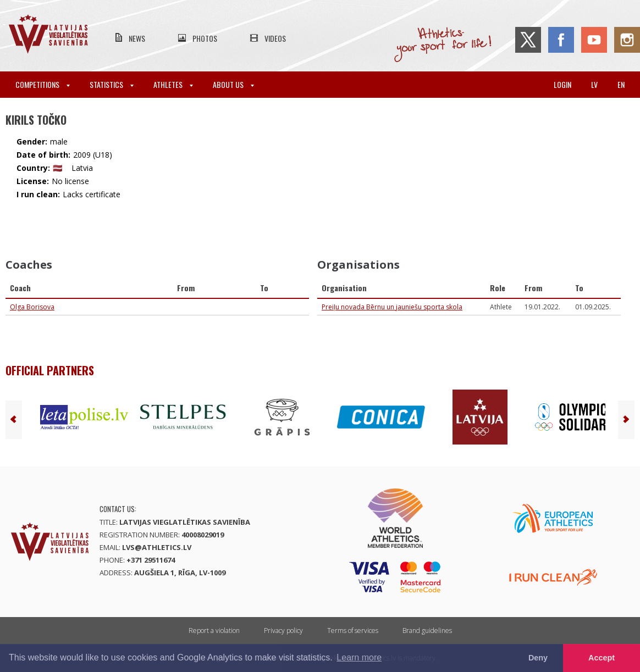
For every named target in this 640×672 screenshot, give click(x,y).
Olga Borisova (32, 307)
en (621, 84)
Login (562, 84)
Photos (205, 38)
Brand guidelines (427, 631)
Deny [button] (538, 658)
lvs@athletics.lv (157, 547)
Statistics (112, 84)
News (137, 38)
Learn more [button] (359, 657)
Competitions (43, 84)
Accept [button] (602, 658)
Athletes (173, 84)
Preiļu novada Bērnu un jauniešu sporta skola (392, 307)
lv (594, 84)
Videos (275, 38)
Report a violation (214, 631)
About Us (233, 84)
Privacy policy (283, 631)
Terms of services (353, 631)
